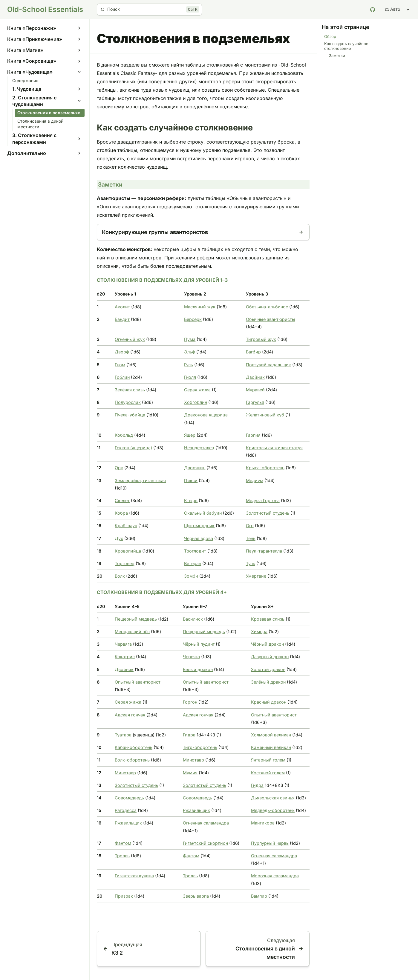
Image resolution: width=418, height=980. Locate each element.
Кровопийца (128, 551)
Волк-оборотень (132, 760)
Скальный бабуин (203, 513)
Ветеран (193, 563)
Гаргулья (255, 402)
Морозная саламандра (275, 876)
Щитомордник (199, 526)
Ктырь (191, 500)
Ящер (190, 435)
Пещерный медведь (136, 619)
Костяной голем (268, 773)
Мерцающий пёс (132, 631)
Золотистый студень (268, 513)
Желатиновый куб (265, 415)
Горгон (190, 702)
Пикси (191, 480)
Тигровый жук (261, 339)
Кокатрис (125, 657)
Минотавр (193, 760)
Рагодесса (126, 810)
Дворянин (195, 468)
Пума (190, 339)
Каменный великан (271, 747)
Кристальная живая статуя (274, 448)
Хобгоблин (196, 402)
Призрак (124, 896)
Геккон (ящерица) (133, 448)
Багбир (253, 352)
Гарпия (253, 435)
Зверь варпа (196, 896)
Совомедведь (129, 798)
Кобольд (124, 435)
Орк (119, 468)
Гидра (189, 735)
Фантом (123, 843)
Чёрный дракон (267, 644)
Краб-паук (126, 526)
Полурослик (128, 402)
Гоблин (122, 377)
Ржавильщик (196, 810)
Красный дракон (269, 702)
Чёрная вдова (199, 538)
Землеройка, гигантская (140, 480)
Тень (251, 538)
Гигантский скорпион (205, 843)
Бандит (122, 319)
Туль (251, 563)
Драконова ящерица (206, 415)
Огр (250, 526)
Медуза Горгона (263, 500)
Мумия (190, 773)
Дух (119, 538)
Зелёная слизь (130, 390)
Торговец (125, 563)
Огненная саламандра (206, 823)
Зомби (191, 576)
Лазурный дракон (270, 657)
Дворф (122, 352)
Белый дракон (198, 669)
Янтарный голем (268, 760)
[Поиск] (149, 10)
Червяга (123, 644)
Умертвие (256, 576)
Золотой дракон (268, 669)
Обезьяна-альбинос (267, 307)
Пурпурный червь (270, 843)
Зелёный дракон (268, 682)
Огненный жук (130, 339)
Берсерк (193, 319)
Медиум (255, 480)
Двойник (255, 377)
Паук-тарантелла (264, 551)
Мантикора (263, 823)
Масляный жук (200, 307)
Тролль (122, 856)
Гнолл (190, 377)
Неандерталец (199, 448)
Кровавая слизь (268, 619)
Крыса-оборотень (265, 468)
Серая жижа (197, 390)
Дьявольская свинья (273, 798)
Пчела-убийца (130, 415)
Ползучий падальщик (268, 365)
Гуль (189, 365)
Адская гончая (130, 715)
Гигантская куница (134, 876)
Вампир (259, 896)
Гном (120, 365)
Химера (259, 631)
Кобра (121, 513)
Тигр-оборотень (200, 747)
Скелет (122, 500)
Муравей (255, 390)
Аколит (122, 307)
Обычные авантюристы (271, 319)
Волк (120, 576)
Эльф (190, 352)
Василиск (193, 619)
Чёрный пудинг (199, 644)
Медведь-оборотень (273, 810)
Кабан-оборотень (134, 747)
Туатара (123, 735)
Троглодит (195, 551)
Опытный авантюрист (138, 682)
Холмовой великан (271, 735)
